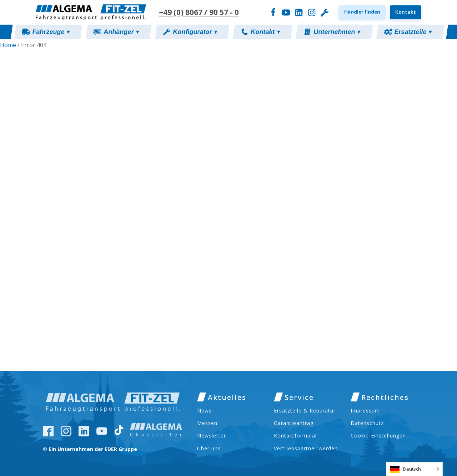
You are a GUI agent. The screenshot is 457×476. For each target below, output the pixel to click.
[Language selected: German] (414, 469)
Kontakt (406, 12)
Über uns (209, 448)
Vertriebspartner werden (306, 448)
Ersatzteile (413, 32)
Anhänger (122, 32)
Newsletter (212, 436)
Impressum (365, 411)
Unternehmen (338, 32)
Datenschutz (367, 423)
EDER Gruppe (121, 449)
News (204, 411)
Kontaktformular (296, 436)
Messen (207, 423)
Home (8, 45)
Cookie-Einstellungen (378, 436)
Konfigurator (195, 32)
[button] (362, 12)
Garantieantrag (294, 423)
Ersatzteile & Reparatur (305, 411)
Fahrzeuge (52, 32)
